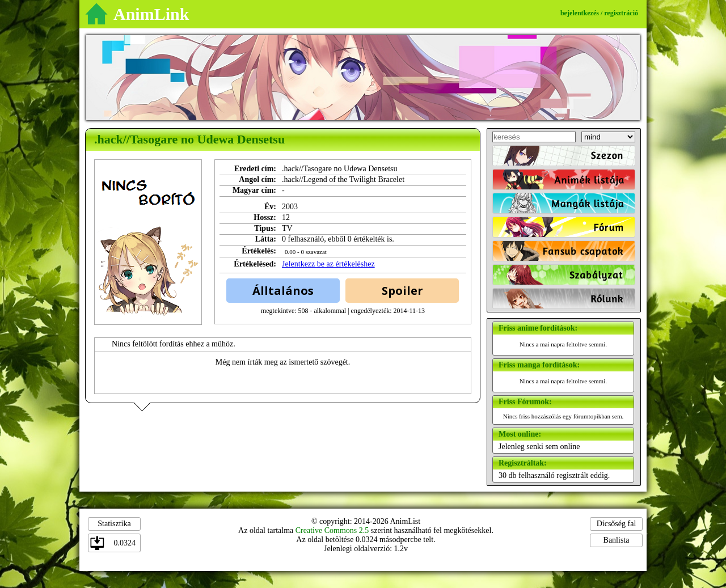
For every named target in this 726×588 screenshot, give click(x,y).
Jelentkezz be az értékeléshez (328, 264)
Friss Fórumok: (525, 402)
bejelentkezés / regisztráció (599, 13)
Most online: (520, 434)
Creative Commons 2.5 (332, 530)
